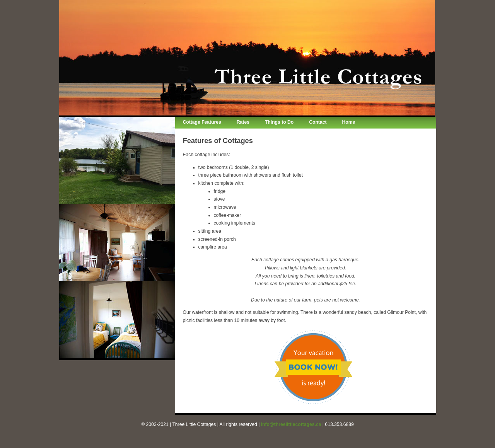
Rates (243, 122)
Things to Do (279, 122)
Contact (318, 122)
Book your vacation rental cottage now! (313, 367)
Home (348, 122)
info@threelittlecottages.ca (291, 424)
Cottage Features (202, 122)
